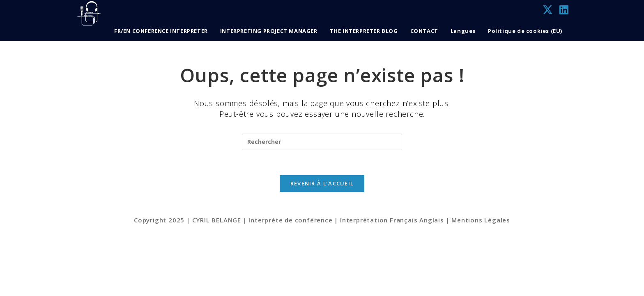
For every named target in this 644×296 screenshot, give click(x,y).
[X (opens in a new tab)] (548, 10)
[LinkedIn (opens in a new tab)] (564, 10)
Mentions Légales (481, 289)
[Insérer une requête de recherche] (322, 142)
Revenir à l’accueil (322, 183)
